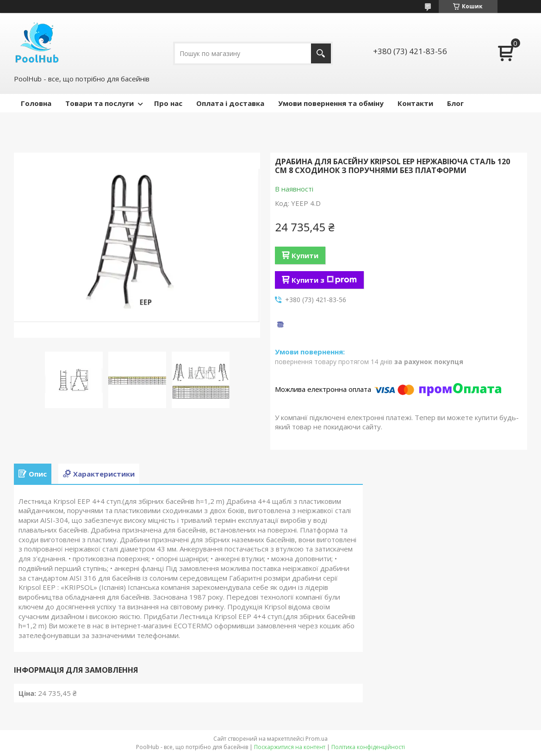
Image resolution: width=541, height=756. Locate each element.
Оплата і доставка (230, 103)
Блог (455, 103)
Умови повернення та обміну (331, 103)
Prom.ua (317, 739)
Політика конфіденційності (368, 747)
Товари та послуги (99, 103)
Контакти (415, 103)
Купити (305, 255)
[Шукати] (321, 53)
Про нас (168, 103)
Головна (36, 103)
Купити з (324, 280)
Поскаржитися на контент (290, 747)
